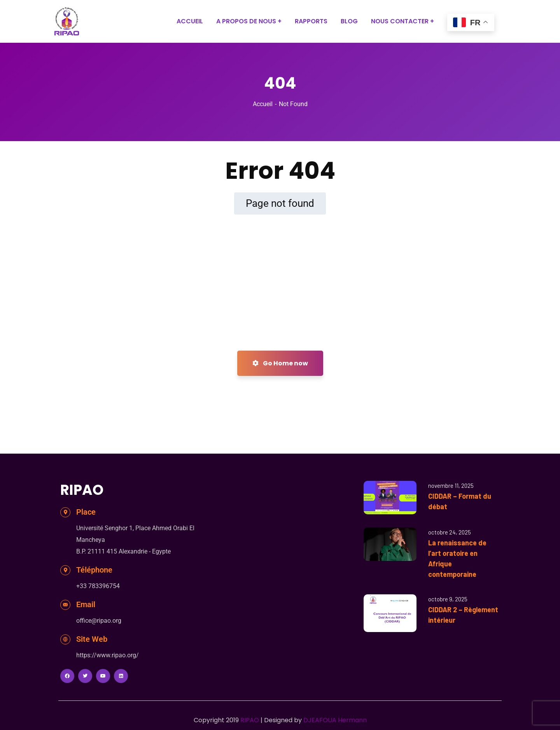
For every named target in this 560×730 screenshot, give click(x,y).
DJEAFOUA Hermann (335, 720)
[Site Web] (65, 639)
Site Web (92, 639)
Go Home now (280, 363)
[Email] (65, 605)
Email (86, 604)
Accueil (263, 104)
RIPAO (250, 720)
